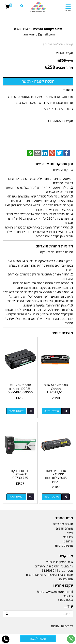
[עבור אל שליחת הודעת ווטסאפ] (71, 639)
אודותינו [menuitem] (68, 541)
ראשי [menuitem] (70, 533)
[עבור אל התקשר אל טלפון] (6, 639)
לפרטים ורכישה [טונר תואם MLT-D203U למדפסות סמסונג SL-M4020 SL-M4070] (16, 411)
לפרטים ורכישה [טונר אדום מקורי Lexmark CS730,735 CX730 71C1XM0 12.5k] (16, 497)
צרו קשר (68, 596)
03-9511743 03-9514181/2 (45, 575)
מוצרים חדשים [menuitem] (64, 528)
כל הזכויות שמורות (62, 626)
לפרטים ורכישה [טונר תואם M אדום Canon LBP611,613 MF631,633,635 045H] (52, 411)
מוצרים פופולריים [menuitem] (63, 524)
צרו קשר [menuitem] (68, 537)
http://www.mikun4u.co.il (55, 592)
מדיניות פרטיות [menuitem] (64, 545)
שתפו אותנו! (65, 600)
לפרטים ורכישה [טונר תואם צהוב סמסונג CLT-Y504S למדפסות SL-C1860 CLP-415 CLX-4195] (52, 497)
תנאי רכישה (66, 579)
